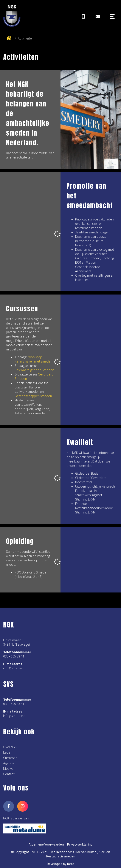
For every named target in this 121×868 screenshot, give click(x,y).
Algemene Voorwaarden (46, 844)
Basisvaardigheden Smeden (34, 370)
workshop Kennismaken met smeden (33, 359)
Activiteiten (26, 38)
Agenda (9, 763)
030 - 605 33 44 (14, 656)
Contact (9, 774)
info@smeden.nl (15, 668)
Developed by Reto (60, 864)
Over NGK (10, 747)
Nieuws (8, 768)
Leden (8, 752)
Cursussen (10, 758)
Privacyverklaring (80, 844)
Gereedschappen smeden (33, 396)
